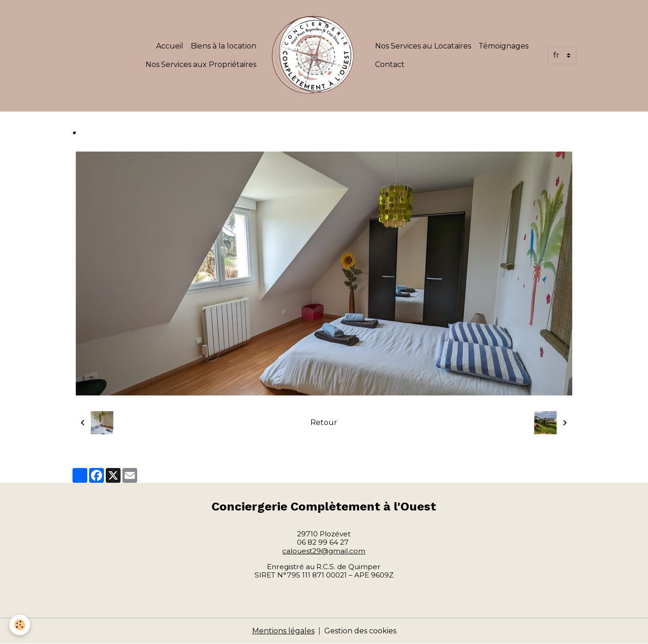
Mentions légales (283, 631)
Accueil (170, 46)
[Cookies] (20, 625)
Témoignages (503, 46)
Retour (324, 422)
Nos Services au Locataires (423, 46)
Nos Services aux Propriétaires (201, 64)
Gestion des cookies (360, 631)
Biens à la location (224, 46)
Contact (390, 64)
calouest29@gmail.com (324, 551)
